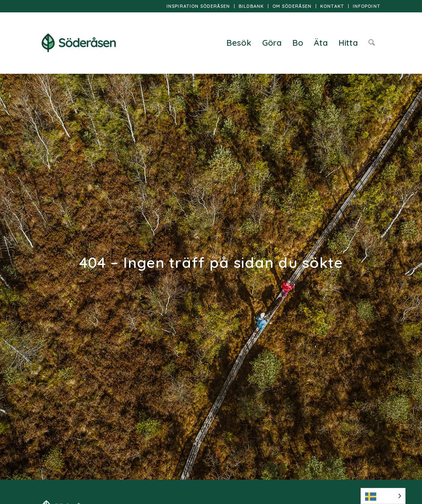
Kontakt (332, 6)
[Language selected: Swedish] (383, 496)
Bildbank (251, 6)
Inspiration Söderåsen (198, 6)
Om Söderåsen (292, 6)
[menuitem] (198, 6)
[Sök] (372, 43)
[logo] (79, 43)
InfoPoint (367, 6)
